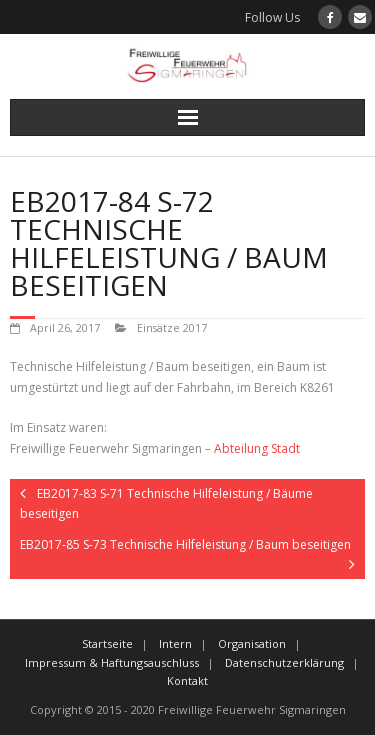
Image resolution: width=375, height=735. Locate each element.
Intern (175, 643)
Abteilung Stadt (257, 448)
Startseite (107, 643)
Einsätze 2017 (172, 327)
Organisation (252, 643)
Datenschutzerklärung (284, 662)
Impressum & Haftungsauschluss (112, 662)
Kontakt (187, 680)
